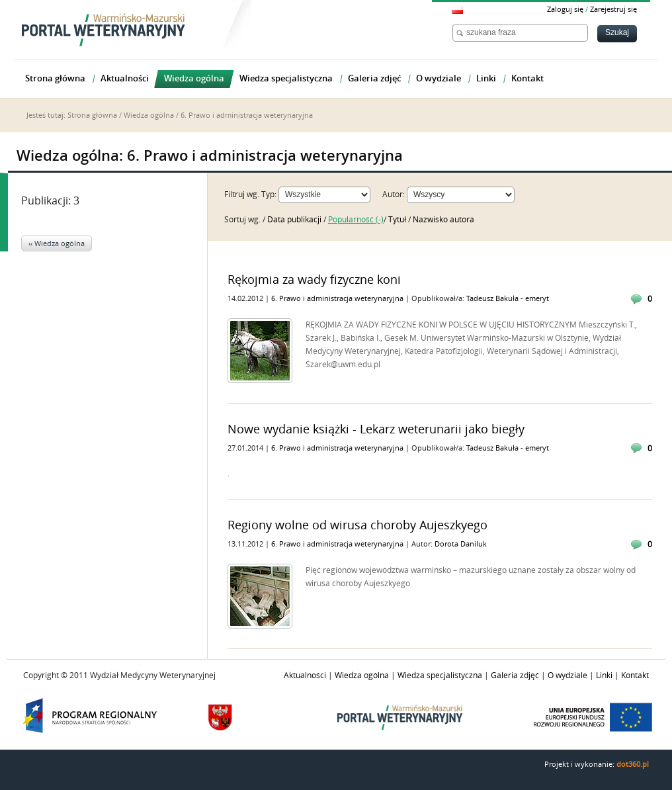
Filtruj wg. (242, 195)
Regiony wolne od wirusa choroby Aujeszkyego (357, 525)
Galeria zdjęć (515, 676)
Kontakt (635, 676)
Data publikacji (295, 220)
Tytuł (398, 220)
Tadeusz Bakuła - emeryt (508, 299)
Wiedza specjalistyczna (440, 676)
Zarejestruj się (613, 10)
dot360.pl (633, 765)
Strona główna (92, 115)
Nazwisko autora (443, 220)
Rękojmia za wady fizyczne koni (314, 280)
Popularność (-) (356, 220)
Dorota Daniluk (461, 544)
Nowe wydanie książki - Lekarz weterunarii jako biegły (376, 429)
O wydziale (567, 676)
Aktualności (305, 676)
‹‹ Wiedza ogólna (57, 244)
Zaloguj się (565, 10)
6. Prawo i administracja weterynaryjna (338, 299)
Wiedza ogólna (149, 115)
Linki (604, 676)
